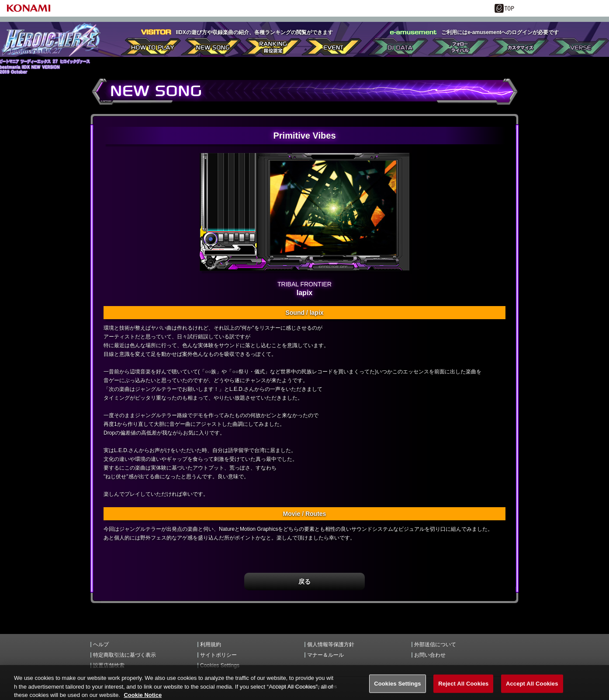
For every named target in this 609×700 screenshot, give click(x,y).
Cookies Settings (220, 665)
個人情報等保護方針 (331, 644)
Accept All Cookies (532, 687)
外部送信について (435, 644)
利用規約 (211, 644)
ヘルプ (101, 644)
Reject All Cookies (463, 687)
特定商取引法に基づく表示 (125, 655)
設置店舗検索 (109, 665)
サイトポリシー (218, 655)
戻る (304, 582)
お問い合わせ (430, 655)
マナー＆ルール (325, 655)
